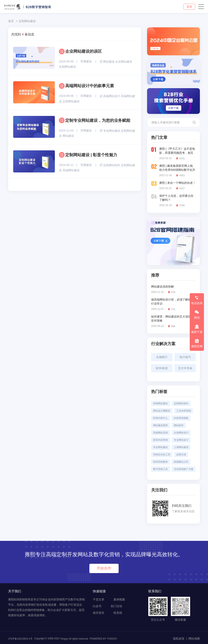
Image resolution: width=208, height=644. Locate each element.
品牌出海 (181, 455)
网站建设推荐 (160, 425)
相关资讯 (99, 613)
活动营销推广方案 (184, 469)
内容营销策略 (181, 418)
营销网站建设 (160, 403)
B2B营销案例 (160, 462)
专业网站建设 (112, 131)
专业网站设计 (181, 440)
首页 (11, 21)
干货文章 (99, 599)
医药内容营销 (160, 440)
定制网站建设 (27, 21)
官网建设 (86, 61)
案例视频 (119, 599)
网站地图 (194, 639)
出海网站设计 (181, 433)
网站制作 (179, 425)
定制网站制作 (112, 165)
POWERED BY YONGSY (104, 639)
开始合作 (104, 568)
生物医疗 (162, 357)
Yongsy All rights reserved (74, 639)
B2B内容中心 (160, 418)
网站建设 (109, 62)
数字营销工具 (160, 469)
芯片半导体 (185, 368)
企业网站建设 (124, 62)
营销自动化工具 (162, 455)
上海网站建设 (181, 447)
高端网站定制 (160, 433)
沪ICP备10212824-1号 (20, 639)
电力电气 (185, 357)
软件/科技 (162, 368)
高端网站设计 (112, 96)
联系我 (118, 613)
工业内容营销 (184, 411)
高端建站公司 (181, 462)
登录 (189, 7)
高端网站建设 (71, 170)
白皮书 (97, 606)
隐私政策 (179, 639)
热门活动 (116, 606)
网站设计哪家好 (162, 411)
